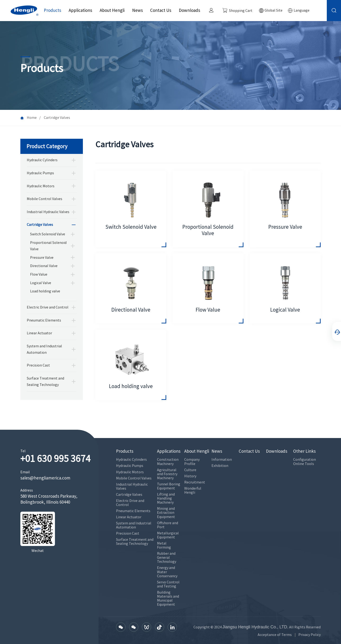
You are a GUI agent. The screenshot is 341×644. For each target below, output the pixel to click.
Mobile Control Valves (45, 199)
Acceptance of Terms (275, 635)
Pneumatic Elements (44, 320)
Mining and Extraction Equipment (166, 512)
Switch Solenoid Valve (48, 234)
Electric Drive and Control (48, 307)
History (190, 476)
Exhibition (220, 466)
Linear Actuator (39, 333)
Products (52, 10)
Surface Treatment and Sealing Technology (45, 381)
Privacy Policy (310, 635)
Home (32, 118)
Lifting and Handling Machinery (166, 498)
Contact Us (161, 10)
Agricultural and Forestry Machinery (167, 474)
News (137, 10)
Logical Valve (41, 283)
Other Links (304, 451)
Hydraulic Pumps (40, 173)
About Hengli (112, 10)
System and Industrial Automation (44, 349)
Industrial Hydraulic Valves (48, 212)
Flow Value (39, 274)
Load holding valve (45, 291)
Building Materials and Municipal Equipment (168, 598)
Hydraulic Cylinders (42, 160)
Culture (190, 470)
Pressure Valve (42, 257)
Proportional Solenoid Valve (48, 246)
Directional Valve (44, 266)
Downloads (189, 10)
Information (222, 459)
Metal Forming (164, 545)
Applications (80, 10)
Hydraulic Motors (41, 186)
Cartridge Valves (40, 225)
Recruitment (195, 482)
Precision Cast (38, 365)
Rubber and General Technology (167, 557)
